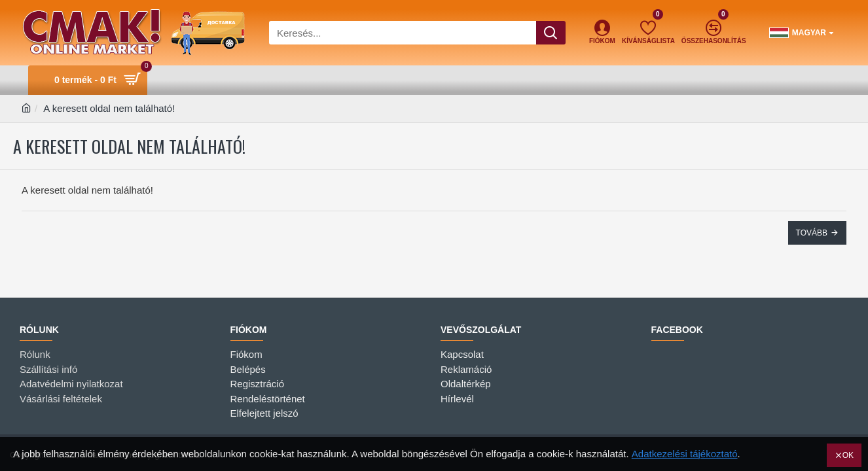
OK (848, 455)
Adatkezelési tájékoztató (685, 454)
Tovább (812, 233)
